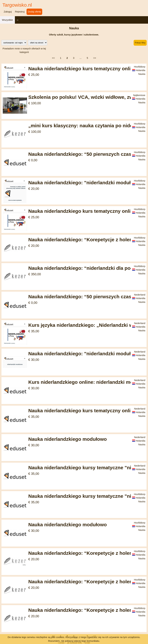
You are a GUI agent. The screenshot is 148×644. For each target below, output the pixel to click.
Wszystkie (7, 20)
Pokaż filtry (140, 43)
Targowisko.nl (17, 5)
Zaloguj (8, 12)
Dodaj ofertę (34, 12)
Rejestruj (20, 12)
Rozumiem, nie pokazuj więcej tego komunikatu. (74, 641)
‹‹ (18, 20)
